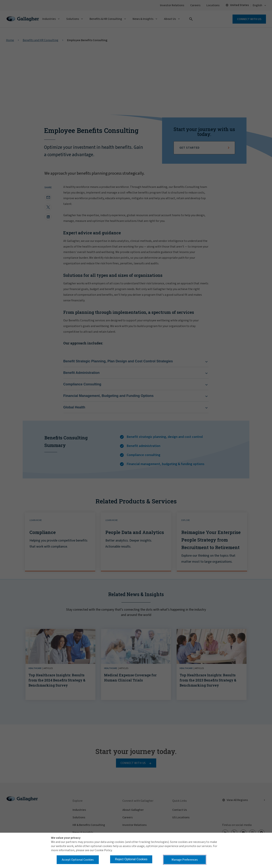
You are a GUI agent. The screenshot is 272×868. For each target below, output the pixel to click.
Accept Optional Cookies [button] (78, 860)
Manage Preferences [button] (185, 860)
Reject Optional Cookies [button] (131, 859)
